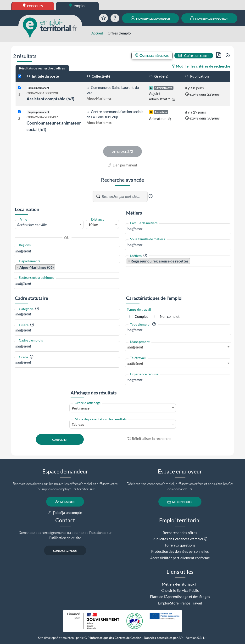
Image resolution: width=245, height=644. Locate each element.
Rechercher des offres (180, 533)
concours (33, 6)
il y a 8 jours (195, 88)
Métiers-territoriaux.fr (180, 584)
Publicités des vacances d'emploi (178, 539)
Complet (141, 316)
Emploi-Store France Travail (180, 603)
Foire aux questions (180, 545)
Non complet (170, 316)
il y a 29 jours (196, 112)
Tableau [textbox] (78, 424)
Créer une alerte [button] (194, 56)
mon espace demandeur (150, 18)
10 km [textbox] (93, 225)
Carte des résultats (152, 55)
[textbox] (49, 225)
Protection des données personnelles (180, 551)
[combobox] (49, 224)
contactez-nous (65, 551)
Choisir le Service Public (180, 590)
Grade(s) (159, 76)
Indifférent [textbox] (135, 347)
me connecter (180, 502)
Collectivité (99, 76)
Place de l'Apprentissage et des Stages (180, 597)
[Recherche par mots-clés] (124, 196)
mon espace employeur (209, 18)
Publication (197, 76)
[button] (150, 196)
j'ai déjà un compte (65, 513)
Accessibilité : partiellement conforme (180, 558)
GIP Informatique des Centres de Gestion (113, 638)
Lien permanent (123, 165)
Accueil (97, 33)
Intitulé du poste (43, 76)
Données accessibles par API (164, 638)
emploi (77, 6)
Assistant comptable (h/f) (50, 99)
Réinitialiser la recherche (150, 439)
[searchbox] (67, 251)
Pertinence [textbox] (81, 408)
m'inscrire (65, 502)
